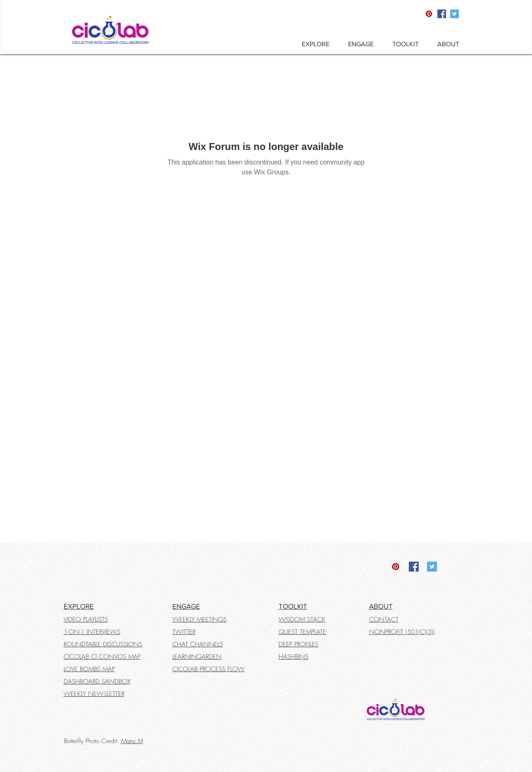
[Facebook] (442, 14)
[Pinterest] (429, 14)
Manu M (132, 741)
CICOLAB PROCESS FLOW (209, 669)
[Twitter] (454, 14)
